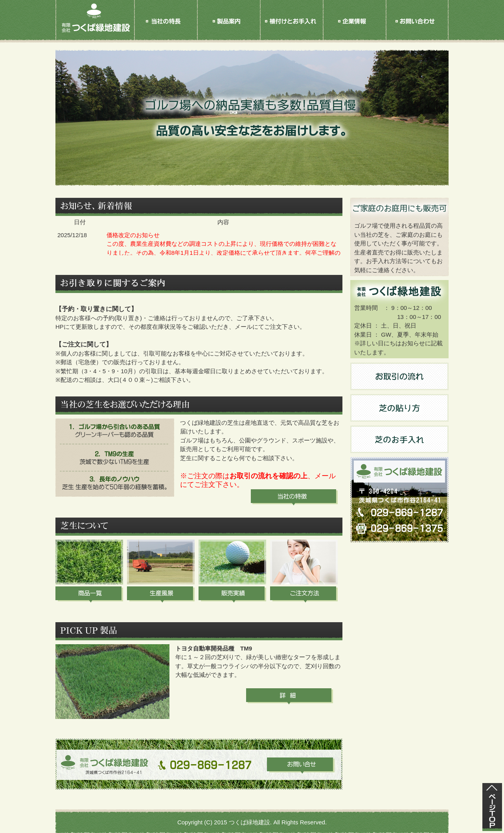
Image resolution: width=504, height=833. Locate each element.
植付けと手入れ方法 (291, 29)
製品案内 (228, 29)
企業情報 (354, 29)
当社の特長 (166, 29)
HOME (95, 29)
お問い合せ (417, 29)
